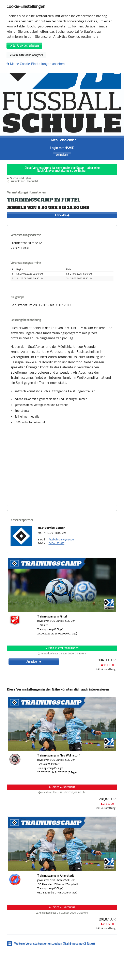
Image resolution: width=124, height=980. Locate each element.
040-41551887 (57, 543)
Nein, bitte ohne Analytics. (27, 55)
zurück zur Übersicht (24, 181)
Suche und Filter (21, 179)
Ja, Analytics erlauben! (24, 46)
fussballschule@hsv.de (61, 540)
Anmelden (62, 155)
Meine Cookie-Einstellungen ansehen (36, 64)
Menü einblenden (62, 140)
